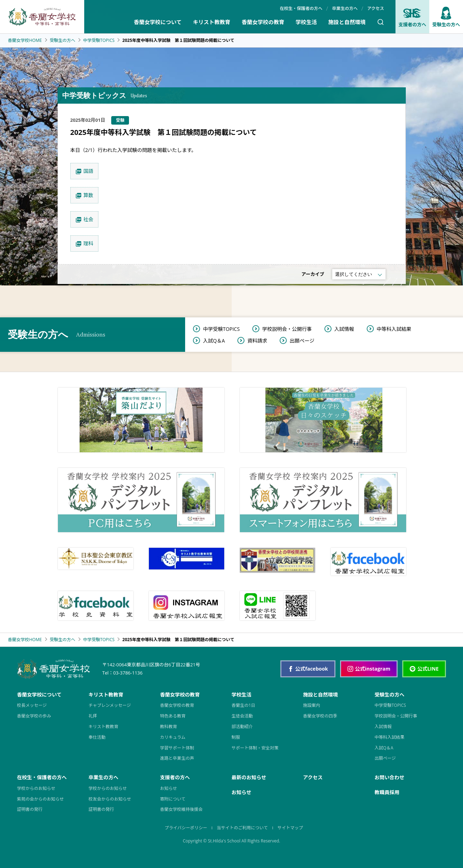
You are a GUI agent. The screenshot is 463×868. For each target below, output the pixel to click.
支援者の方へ (412, 17)
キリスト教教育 (212, 22)
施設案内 (312, 705)
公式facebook (308, 669)
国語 (88, 171)
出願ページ (302, 341)
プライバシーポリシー (186, 828)
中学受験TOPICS (99, 40)
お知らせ (168, 788)
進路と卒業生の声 (177, 758)
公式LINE (424, 669)
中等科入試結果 (394, 329)
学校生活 (306, 22)
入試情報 (344, 329)
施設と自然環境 (347, 22)
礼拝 (93, 716)
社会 (88, 219)
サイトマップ (290, 828)
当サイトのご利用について (242, 828)
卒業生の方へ (345, 9)
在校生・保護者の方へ (301, 9)
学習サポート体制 (177, 748)
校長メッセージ (32, 705)
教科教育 (168, 727)
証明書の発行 (30, 809)
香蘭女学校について (158, 22)
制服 (236, 737)
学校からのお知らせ (36, 788)
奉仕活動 (97, 737)
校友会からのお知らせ (110, 799)
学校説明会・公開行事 (287, 329)
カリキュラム (173, 737)
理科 (88, 243)
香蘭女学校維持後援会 (181, 809)
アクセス (375, 9)
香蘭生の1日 (243, 705)
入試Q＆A (214, 341)
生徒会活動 (242, 716)
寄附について (173, 799)
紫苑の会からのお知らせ (41, 799)
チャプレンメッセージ (110, 705)
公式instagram (369, 669)
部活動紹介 (242, 727)
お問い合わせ (389, 777)
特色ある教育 (173, 716)
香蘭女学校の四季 (320, 716)
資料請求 (257, 341)
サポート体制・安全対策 (255, 748)
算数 (88, 195)
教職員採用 (387, 792)
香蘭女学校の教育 (263, 22)
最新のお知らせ (249, 777)
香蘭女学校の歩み (34, 716)
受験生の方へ (63, 40)
